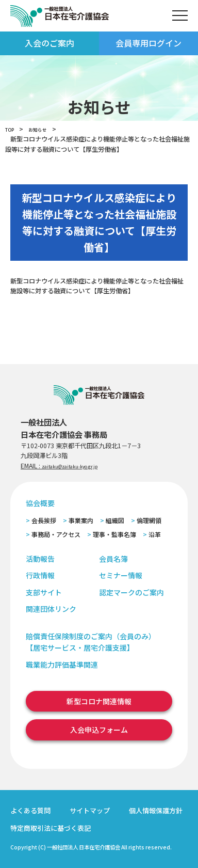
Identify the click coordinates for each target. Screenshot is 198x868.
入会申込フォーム (99, 730)
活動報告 (40, 559)
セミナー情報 (121, 575)
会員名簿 (113, 559)
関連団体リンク (51, 609)
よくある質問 (30, 810)
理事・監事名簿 (114, 534)
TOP (12, 129)
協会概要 (40, 503)
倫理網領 (149, 520)
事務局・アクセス (56, 534)
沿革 (155, 534)
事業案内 (81, 520)
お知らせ (45, 129)
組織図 (115, 520)
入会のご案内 (49, 43)
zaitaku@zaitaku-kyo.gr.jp (80, 466)
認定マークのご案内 (131, 592)
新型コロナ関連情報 (99, 701)
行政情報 (40, 575)
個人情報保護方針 (156, 810)
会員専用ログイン (148, 43)
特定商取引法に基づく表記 (51, 828)
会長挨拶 (44, 520)
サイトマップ (90, 810)
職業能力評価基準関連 (62, 665)
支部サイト (44, 592)
